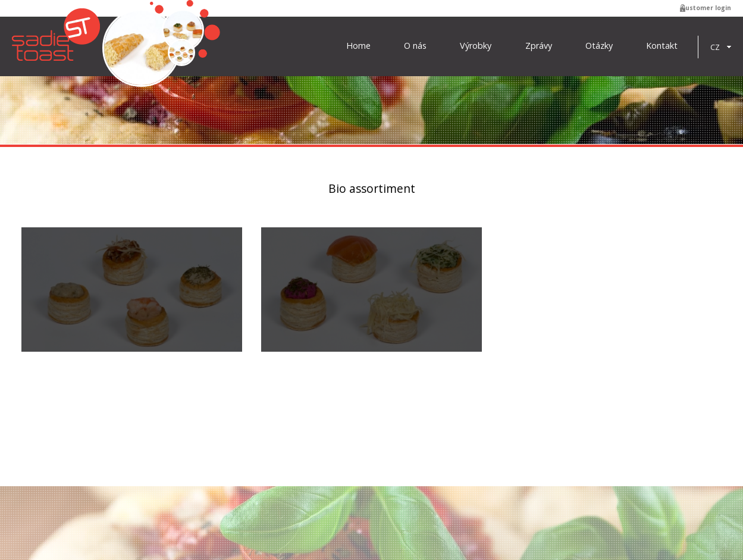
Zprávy (539, 46)
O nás (415, 46)
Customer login (706, 8)
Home (358, 46)
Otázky (599, 46)
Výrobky (476, 46)
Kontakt (662, 46)
